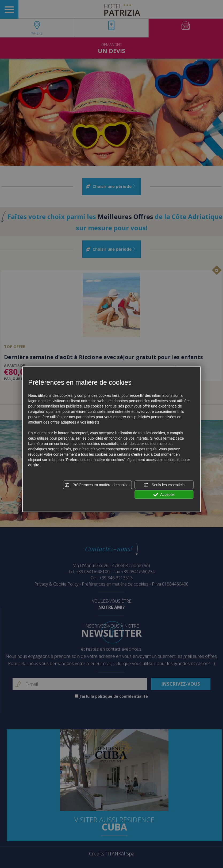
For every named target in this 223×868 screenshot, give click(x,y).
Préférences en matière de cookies (97, 485)
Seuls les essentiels (164, 485)
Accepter (164, 495)
